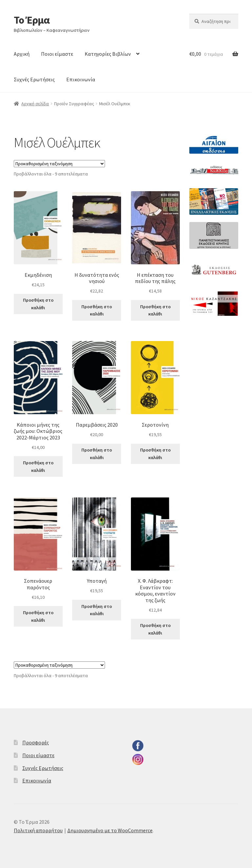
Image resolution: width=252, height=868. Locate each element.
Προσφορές (36, 742)
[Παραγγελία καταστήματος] (59, 164)
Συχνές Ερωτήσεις (34, 79)
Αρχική (22, 54)
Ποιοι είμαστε (57, 54)
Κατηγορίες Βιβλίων (108, 54)
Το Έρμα (32, 20)
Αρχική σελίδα (35, 104)
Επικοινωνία (81, 79)
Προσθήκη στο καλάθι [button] (38, 304)
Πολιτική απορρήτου (38, 830)
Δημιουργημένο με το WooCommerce (110, 830)
